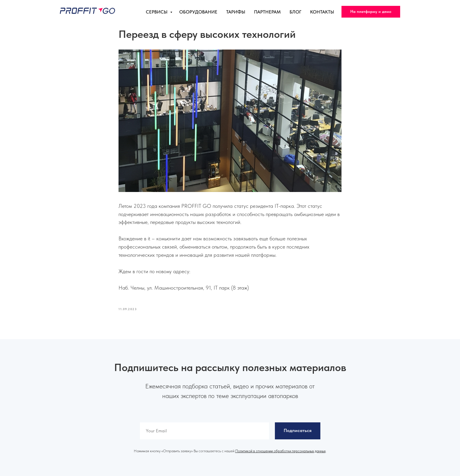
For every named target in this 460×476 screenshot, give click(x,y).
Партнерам (267, 12)
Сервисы (157, 12)
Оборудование (198, 12)
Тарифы (236, 12)
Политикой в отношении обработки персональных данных (280, 451)
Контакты (322, 12)
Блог (295, 12)
